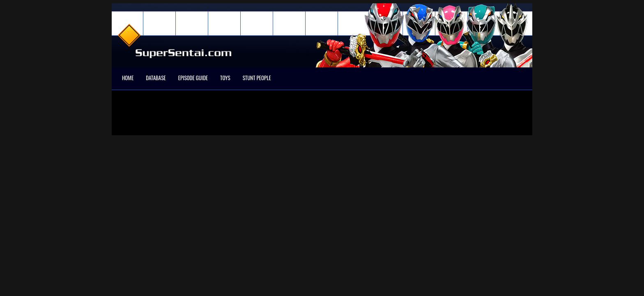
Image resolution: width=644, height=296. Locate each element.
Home (128, 78)
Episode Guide (193, 78)
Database (156, 78)
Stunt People (257, 78)
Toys (225, 78)
